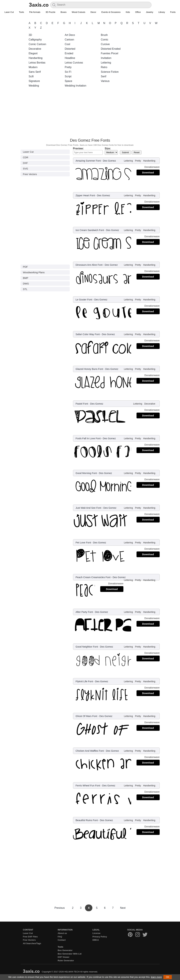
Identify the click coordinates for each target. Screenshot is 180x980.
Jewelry (149, 12)
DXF (25, 163)
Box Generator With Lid (70, 954)
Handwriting (36, 58)
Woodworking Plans (34, 272)
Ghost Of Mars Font (86, 716)
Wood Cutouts (78, 12)
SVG (26, 169)
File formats (35, 12)
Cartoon (69, 40)
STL (25, 289)
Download (148, 172)
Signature (34, 81)
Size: (108, 148)
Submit (125, 152)
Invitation (106, 58)
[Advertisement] (90, 114)
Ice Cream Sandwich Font (90, 230)
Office (138, 12)
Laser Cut (9, 12)
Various (105, 81)
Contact (62, 940)
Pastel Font (82, 404)
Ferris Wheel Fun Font (88, 785)
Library (162, 12)
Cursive (105, 44)
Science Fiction (110, 72)
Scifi (31, 76)
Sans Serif (35, 72)
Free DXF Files (30, 937)
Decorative (35, 49)
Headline (70, 58)
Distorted (70, 49)
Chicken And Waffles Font (90, 751)
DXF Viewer (64, 957)
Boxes (64, 12)
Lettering (106, 63)
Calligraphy (35, 40)
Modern (33, 67)
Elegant (33, 53)
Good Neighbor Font (87, 647)
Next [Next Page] (123, 908)
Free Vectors (30, 174)
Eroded (69, 53)
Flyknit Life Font (84, 681)
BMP (26, 278)
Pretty (68, 67)
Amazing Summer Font (88, 161)
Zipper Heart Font (85, 195)
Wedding (34, 86)
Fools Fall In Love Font (88, 438)
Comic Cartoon (37, 44)
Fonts (173, 12)
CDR (26, 157)
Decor (93, 12)
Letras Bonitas (37, 63)
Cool (68, 44)
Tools (21, 12)
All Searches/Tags (32, 943)
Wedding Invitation (76, 86)
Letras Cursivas (74, 63)
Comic (105, 40)
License (96, 933)
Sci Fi (68, 72)
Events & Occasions (111, 12)
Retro (104, 67)
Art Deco (70, 35)
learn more (156, 977)
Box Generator (65, 950)
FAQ (60, 937)
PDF (25, 267)
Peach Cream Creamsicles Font (93, 577)
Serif (104, 76)
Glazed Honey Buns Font (89, 369)
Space (69, 81)
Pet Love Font (83, 542)
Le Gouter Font (84, 299)
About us (62, 933)
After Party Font (84, 612)
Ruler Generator (66, 961)
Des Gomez (109, 161)
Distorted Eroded (111, 49)
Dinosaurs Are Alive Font (89, 265)
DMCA (96, 940)
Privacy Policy (100, 937)
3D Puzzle (50, 12)
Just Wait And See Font (88, 508)
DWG (26, 284)
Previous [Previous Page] (60, 908)
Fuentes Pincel (110, 53)
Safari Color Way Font (88, 334)
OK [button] (168, 977)
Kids (128, 12)
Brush (104, 35)
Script (68, 76)
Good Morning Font (86, 473)
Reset (137, 152)
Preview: (78, 148)
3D (30, 35)
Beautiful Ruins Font (87, 820)
